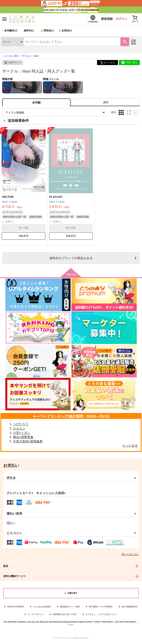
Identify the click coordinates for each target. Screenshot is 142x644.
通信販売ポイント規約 (70, 608)
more (71, 626)
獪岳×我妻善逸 (23, 438)
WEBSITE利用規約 (16, 608)
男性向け (48, 32)
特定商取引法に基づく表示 (65, 615)
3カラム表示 (121, 114)
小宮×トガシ (22, 434)
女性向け (66, 32)
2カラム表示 (129, 114)
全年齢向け (11, 32)
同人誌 (26, 57)
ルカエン (19, 429)
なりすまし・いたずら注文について (101, 615)
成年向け (29, 32)
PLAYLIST (56, 198)
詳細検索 (133, 43)
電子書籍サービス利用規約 (101, 608)
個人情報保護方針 (130, 608)
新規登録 (105, 19)
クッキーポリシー (36, 615)
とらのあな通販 (10, 57)
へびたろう (21, 425)
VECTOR (8, 198)
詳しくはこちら (130, 555)
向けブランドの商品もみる (71, 259)
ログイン (120, 19)
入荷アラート (13, 64)
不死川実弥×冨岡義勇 (28, 442)
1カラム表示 (136, 114)
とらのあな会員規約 (42, 608)
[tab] (106, 103)
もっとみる (130, 447)
